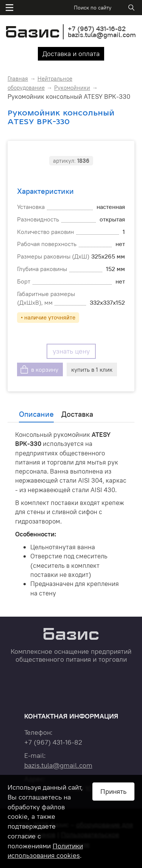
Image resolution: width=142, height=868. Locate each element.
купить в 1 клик (92, 369)
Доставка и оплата (71, 54)
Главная (18, 79)
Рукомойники (72, 88)
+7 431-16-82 (97, 29)
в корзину (45, 369)
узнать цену (71, 351)
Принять (113, 791)
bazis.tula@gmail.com (102, 35)
